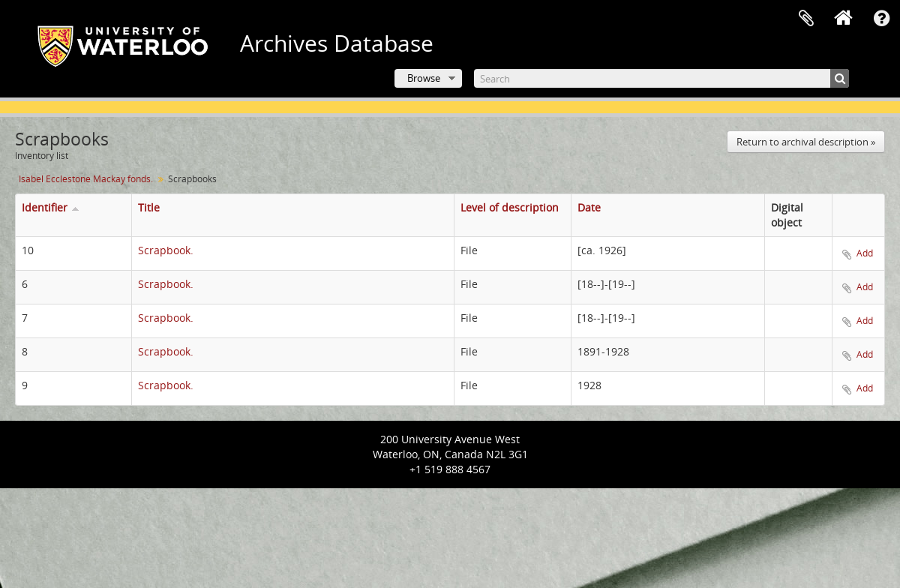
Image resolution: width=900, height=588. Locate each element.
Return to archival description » (806, 142)
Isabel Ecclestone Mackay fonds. (86, 179)
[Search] (661, 78)
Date (589, 207)
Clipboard (806, 19)
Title (149, 207)
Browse (424, 78)
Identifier (45, 207)
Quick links (881, 19)
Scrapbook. (166, 250)
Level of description (510, 207)
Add (865, 253)
